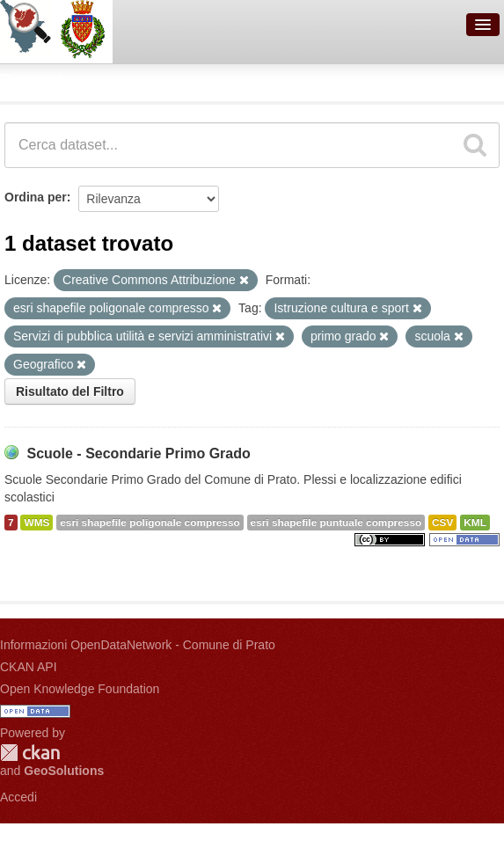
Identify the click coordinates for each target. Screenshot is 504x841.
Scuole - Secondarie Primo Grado (138, 453)
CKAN (30, 753)
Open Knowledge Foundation (80, 689)
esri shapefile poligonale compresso (150, 523)
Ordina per (36, 197)
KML (475, 523)
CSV (442, 523)
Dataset (32, 80)
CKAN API (29, 667)
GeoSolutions (64, 771)
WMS (37, 523)
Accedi (18, 797)
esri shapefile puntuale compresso (336, 523)
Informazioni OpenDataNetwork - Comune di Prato (138, 645)
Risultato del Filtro (70, 391)
